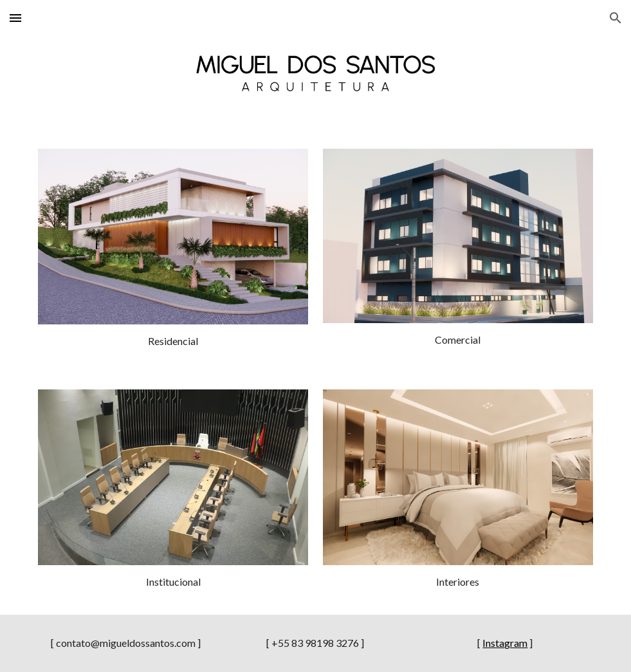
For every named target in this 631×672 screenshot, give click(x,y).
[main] (173, 341)
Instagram (505, 643)
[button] (15, 18)
